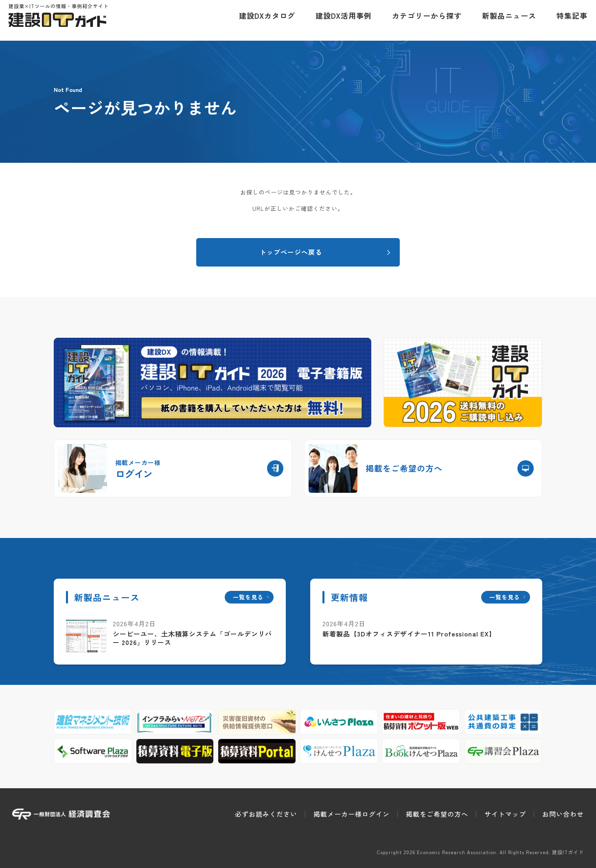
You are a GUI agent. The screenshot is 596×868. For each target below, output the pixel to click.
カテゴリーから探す (423, 20)
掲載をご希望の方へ (437, 814)
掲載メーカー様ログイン (352, 814)
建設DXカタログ (263, 20)
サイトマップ (505, 814)
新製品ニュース (505, 20)
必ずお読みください (266, 814)
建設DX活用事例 (340, 20)
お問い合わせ (563, 814)
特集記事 (568, 20)
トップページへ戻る (291, 252)
